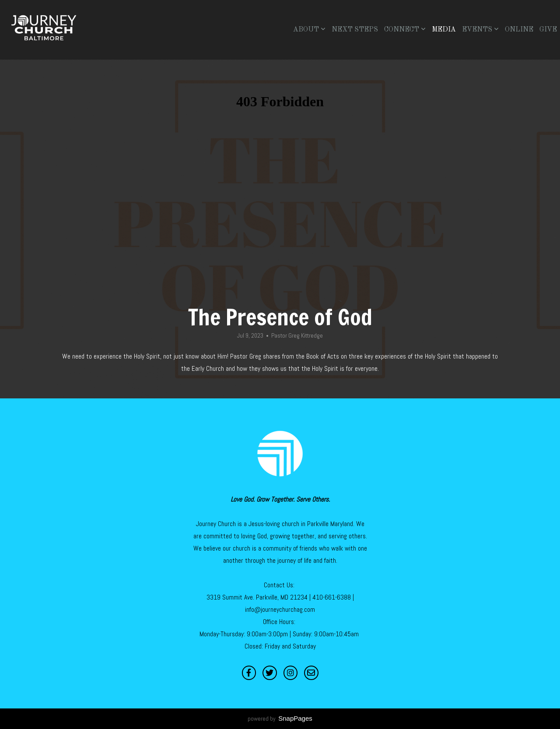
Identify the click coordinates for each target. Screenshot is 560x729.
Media (444, 30)
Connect (405, 30)
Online (519, 30)
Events (480, 30)
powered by (280, 719)
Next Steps (355, 30)
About (309, 30)
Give (548, 30)
